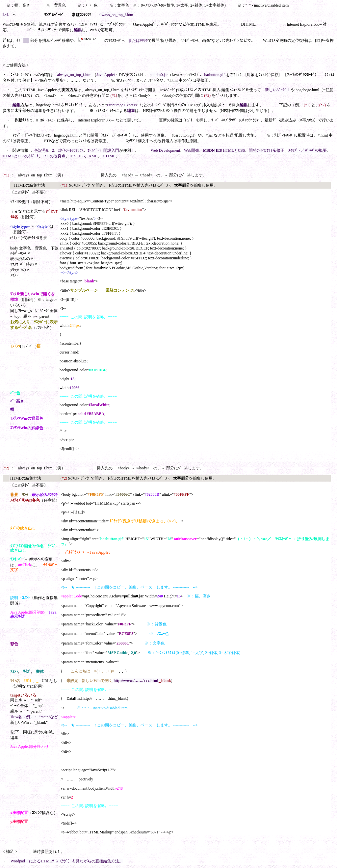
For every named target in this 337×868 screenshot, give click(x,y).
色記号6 (41, 150)
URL (28, 681)
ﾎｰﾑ (6, 15)
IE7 (72, 156)
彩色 (14, 644)
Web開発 (192, 150)
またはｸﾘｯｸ (138, 40)
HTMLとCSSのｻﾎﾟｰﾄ (21, 156)
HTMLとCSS (234, 150)
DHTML (108, 156)
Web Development (165, 150)
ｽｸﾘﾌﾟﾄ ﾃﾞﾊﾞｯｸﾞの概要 (308, 150)
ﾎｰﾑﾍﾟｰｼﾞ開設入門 (103, 150)
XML (93, 156)
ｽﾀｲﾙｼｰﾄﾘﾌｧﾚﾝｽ (71, 150)
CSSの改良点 (54, 156)
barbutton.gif (214, 75)
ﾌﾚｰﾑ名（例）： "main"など (34, 717)
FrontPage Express (122, 105)
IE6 (82, 156)
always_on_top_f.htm (116, 15)
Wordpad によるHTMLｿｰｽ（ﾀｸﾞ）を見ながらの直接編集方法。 (67, 861)
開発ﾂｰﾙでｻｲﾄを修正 (267, 150)
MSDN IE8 (212, 150)
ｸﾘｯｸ (33, 559)
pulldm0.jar (159, 75)
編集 (78, 30)
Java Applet (106, 75)
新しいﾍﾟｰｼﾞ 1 (277, 90)
